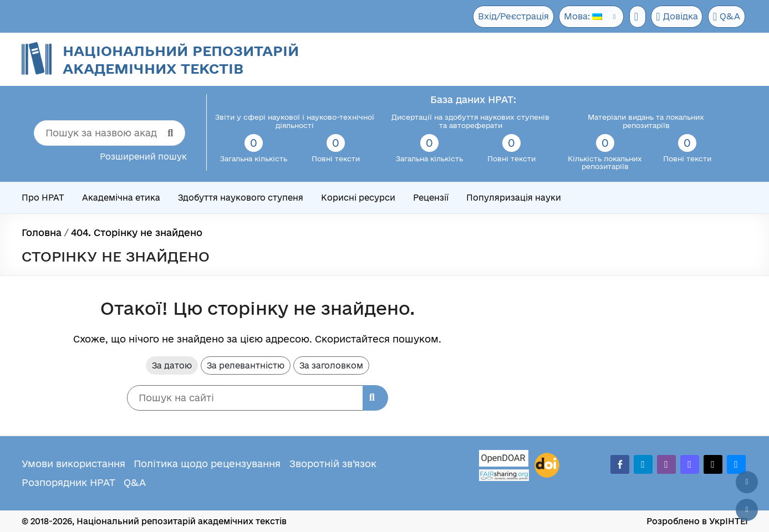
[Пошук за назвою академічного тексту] (110, 133)
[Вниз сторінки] (747, 510)
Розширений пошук (143, 157)
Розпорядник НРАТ (68, 482)
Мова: (579, 16)
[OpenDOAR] (504, 460)
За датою (172, 365)
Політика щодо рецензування (207, 464)
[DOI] (547, 465)
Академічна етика (121, 198)
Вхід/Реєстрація (508, 16)
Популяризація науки (514, 198)
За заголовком (331, 365)
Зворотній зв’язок (333, 464)
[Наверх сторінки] (747, 482)
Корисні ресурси (358, 198)
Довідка (676, 17)
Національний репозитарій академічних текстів (181, 60)
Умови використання (73, 464)
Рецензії (431, 198)
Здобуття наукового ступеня (241, 198)
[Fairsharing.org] (504, 475)
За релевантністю (246, 365)
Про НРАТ (43, 198)
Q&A (726, 17)
